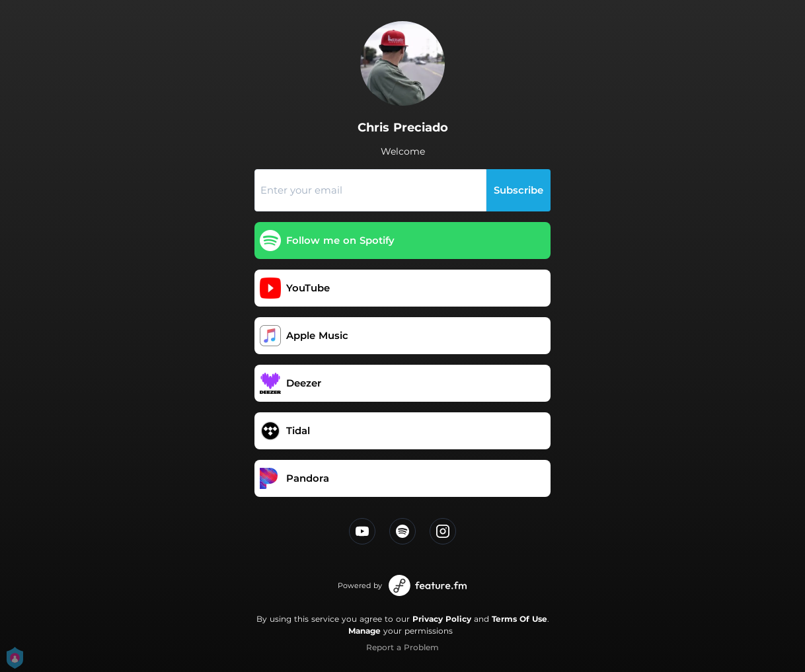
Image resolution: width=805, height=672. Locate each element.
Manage (364, 631)
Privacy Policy (442, 619)
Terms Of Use (519, 619)
